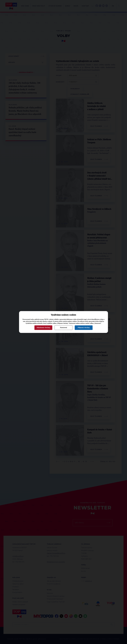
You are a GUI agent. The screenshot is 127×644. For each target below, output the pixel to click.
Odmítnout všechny (43, 328)
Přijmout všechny (84, 328)
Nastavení (63, 328)
